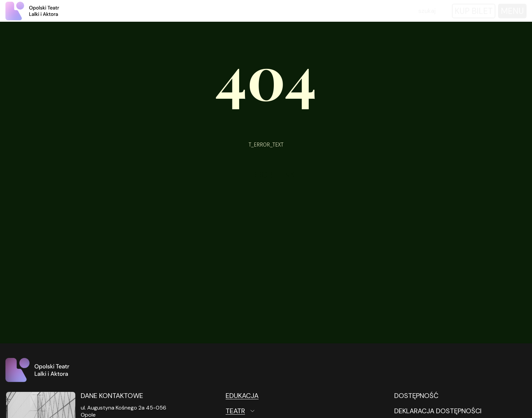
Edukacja (242, 396)
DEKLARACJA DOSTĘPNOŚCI (438, 411)
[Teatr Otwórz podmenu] (270, 411)
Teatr (235, 411)
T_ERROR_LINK (266, 175)
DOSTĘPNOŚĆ (416, 396)
